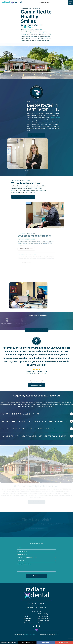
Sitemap (26, 634)
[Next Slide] (41, 381)
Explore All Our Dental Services (36, 330)
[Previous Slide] (32, 381)
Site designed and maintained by (49, 634)
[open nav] (71, 3)
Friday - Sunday (29, 623)
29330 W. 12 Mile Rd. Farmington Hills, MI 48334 (36, 607)
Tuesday (26, 616)
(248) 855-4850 (45, 2)
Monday (26, 614)
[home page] (11, 2)
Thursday (27, 621)
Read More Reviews (36, 385)
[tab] (34, 381)
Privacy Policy (32, 634)
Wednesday (27, 618)
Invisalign (29, 32)
